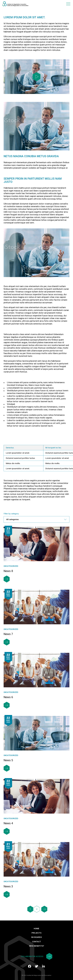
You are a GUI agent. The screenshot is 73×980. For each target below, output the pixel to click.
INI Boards (36, 937)
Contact (36, 942)
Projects (36, 933)
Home (36, 929)
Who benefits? (37, 946)
